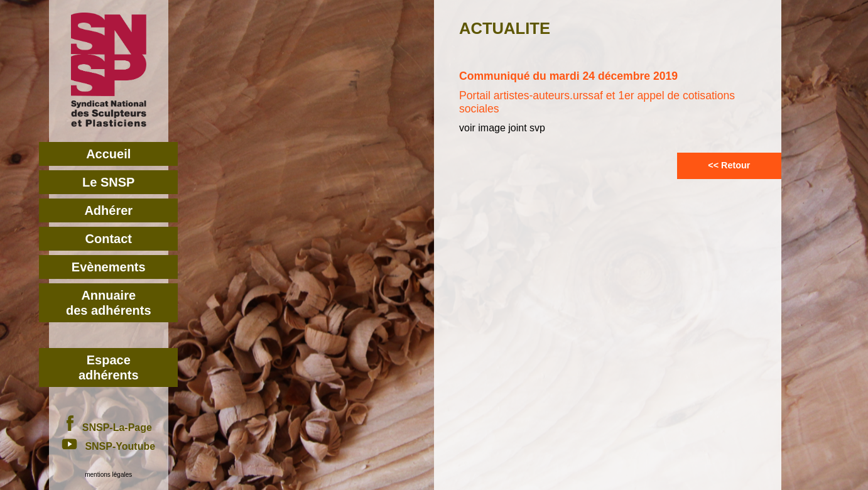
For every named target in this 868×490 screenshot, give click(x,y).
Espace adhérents (109, 367)
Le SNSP (108, 182)
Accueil (108, 154)
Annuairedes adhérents (109, 303)
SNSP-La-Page (109, 427)
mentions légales (108, 475)
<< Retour (729, 165)
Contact (109, 239)
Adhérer (108, 210)
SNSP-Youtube (108, 446)
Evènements (109, 267)
